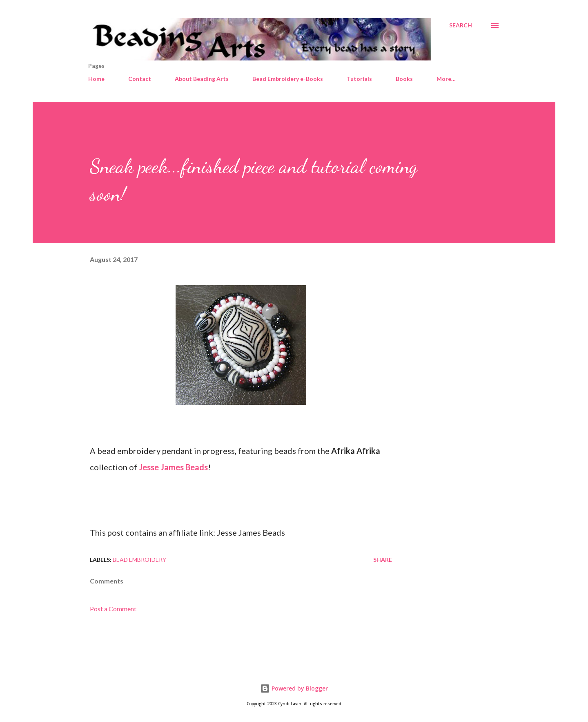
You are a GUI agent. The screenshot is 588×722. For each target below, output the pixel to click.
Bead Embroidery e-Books (288, 79)
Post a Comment (113, 609)
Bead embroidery (139, 560)
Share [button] (383, 560)
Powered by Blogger (294, 688)
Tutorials (359, 79)
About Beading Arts (202, 79)
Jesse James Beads (173, 467)
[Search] (461, 25)
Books (404, 79)
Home (96, 79)
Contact (140, 79)
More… (446, 79)
